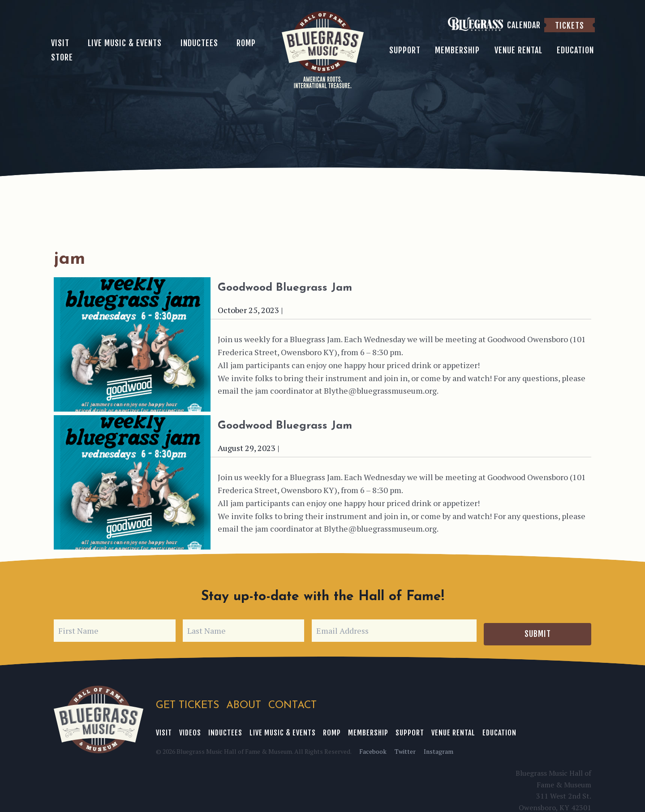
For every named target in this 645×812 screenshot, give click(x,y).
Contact (293, 702)
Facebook (373, 748)
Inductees (225, 729)
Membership (368, 729)
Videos (190, 729)
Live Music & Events (283, 729)
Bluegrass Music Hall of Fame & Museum (99, 716)
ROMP (332, 729)
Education (499, 729)
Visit (164, 729)
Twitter (405, 748)
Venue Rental (453, 729)
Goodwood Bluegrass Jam (316, 287)
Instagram (439, 748)
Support (410, 729)
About (244, 702)
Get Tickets (187, 702)
